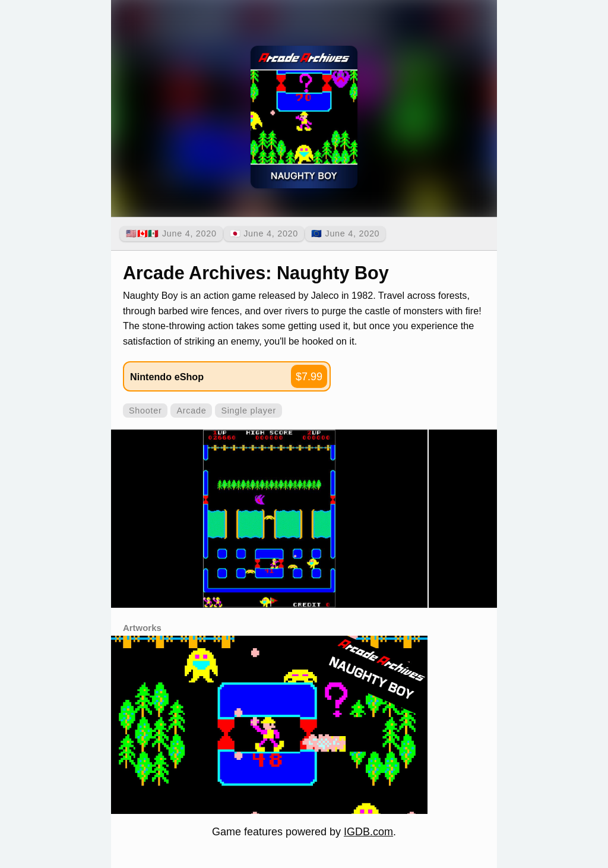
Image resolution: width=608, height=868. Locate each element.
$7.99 (309, 377)
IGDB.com (368, 832)
